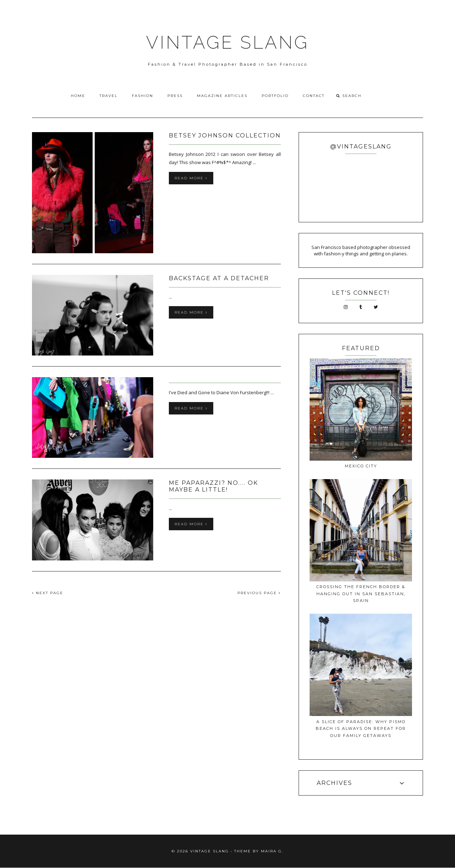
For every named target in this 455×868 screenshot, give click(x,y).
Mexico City (361, 466)
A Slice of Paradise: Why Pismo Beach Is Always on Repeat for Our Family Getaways (361, 729)
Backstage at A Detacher (219, 278)
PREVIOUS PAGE (259, 593)
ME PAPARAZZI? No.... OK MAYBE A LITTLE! (213, 486)
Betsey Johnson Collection (225, 135)
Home (78, 96)
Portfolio (275, 96)
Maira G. (272, 851)
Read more (191, 178)
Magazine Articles (222, 96)
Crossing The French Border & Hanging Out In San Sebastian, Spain (361, 594)
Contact (314, 96)
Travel (109, 96)
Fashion (143, 96)
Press (175, 96)
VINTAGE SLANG (227, 42)
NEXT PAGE (48, 593)
